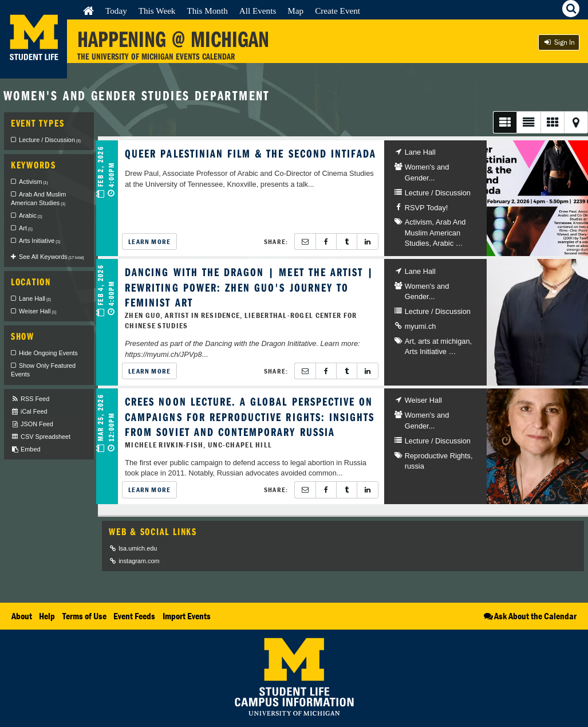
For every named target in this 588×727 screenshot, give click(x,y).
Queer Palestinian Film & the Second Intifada (250, 153)
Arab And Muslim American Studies (435, 233)
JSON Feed (32, 424)
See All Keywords (52, 257)
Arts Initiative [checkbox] (40, 241)
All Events (258, 11)
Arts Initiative (426, 351)
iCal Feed (29, 412)
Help (47, 616)
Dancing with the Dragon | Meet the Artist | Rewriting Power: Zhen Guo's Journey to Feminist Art (249, 287)
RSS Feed (30, 399)
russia (415, 466)
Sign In (559, 42)
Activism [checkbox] (33, 182)
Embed (25, 449)
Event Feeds (134, 616)
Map (295, 11)
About (22, 616)
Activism (419, 222)
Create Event (338, 11)
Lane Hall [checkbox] (35, 298)
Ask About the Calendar (529, 616)
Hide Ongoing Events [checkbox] (48, 353)
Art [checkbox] (26, 228)
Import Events (187, 616)
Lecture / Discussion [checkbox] (50, 140)
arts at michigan (444, 341)
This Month (207, 11)
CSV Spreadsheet (41, 437)
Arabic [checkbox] (31, 215)
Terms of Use (84, 616)
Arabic (443, 243)
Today (116, 11)
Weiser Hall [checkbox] (38, 311)
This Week (157, 11)
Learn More (149, 241)
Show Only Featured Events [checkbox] (43, 370)
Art (409, 341)
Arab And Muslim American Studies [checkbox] (38, 199)
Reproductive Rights (438, 456)
